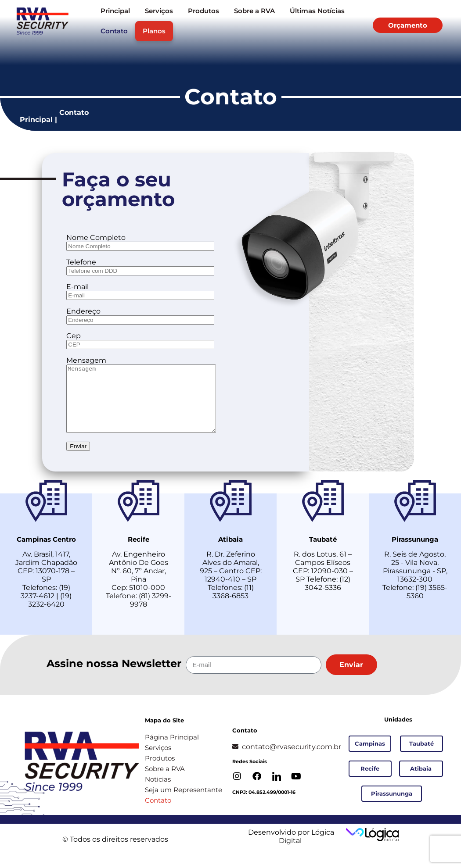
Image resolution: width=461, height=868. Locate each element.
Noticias (158, 792)
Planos (154, 31)
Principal (115, 11)
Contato (114, 31)
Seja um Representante (184, 803)
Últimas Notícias (317, 11)
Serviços (159, 11)
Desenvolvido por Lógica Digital (290, 850)
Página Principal (172, 750)
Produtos (203, 11)
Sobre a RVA (254, 11)
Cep (74, 336)
